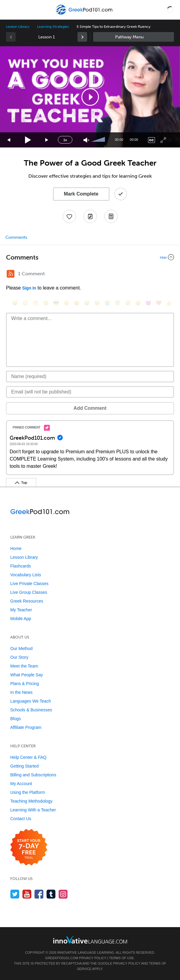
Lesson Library (18, 27)
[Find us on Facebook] (39, 894)
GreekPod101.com (62, 958)
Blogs (16, 719)
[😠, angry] (66, 303)
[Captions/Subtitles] (152, 140)
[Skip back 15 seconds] (9, 140)
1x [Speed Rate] (65, 140)
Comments (16, 237)
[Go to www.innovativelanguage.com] (90, 940)
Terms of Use (122, 958)
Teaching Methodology (31, 801)
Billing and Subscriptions (33, 775)
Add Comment (90, 408)
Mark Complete (81, 194)
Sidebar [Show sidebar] (134, 37)
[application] (90, 97)
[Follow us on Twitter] (15, 894)
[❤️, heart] (159, 303)
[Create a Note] (90, 216)
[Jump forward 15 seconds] (47, 140)
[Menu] (10, 10)
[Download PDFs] (111, 216)
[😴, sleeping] (128, 303)
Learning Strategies (53, 27)
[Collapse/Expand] (90, 257)
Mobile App (21, 619)
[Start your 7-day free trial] (29, 847)
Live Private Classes (29, 584)
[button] (170, 10)
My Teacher (21, 610)
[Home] (85, 14)
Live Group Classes (29, 592)
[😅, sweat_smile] (87, 303)
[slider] (99, 140)
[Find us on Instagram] (63, 894)
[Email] (90, 392)
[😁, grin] (36, 303)
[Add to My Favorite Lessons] (69, 216)
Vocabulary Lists (26, 575)
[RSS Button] (11, 274)
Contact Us (21, 819)
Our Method (21, 648)
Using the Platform (28, 792)
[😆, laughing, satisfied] (77, 303)
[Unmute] (86, 140)
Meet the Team (24, 666)
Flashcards (21, 566)
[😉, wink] (97, 303)
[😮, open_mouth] (138, 303)
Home (16, 548)
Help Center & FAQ (28, 757)
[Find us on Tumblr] (51, 894)
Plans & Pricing (25, 684)
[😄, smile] (15, 303)
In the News (21, 692)
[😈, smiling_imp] (148, 303)
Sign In (29, 288)
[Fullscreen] (163, 140)
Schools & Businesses (31, 710)
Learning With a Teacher (33, 810)
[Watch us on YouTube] (27, 894)
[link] (82, 37)
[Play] (28, 140)
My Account (21, 784)
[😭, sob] (107, 303)
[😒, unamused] (46, 303)
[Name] (90, 377)
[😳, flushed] (25, 303)
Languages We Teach (31, 701)
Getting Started (24, 766)
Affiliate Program (26, 727)
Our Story (19, 657)
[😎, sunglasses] (56, 303)
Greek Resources (27, 601)
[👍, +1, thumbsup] (169, 303)
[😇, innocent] (118, 303)
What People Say (27, 675)
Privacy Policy (93, 958)
